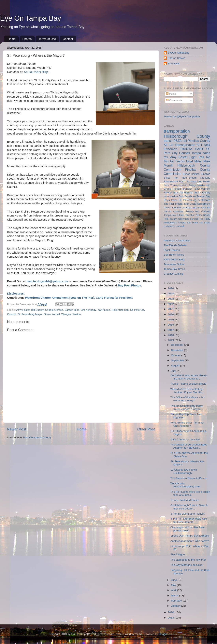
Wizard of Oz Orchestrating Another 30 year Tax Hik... (187, 391)
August (176, 366)
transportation (177, 131)
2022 (171, 304)
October (176, 355)
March (175, 596)
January (176, 606)
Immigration (170, 223)
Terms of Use (47, 39)
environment (170, 226)
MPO (198, 193)
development (203, 189)
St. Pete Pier (194, 181)
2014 (171, 612)
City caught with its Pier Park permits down (187, 529)
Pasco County (172, 208)
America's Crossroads (177, 241)
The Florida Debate (175, 245)
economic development (186, 211)
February (177, 601)
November (178, 350)
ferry (166, 185)
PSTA (177, 141)
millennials (183, 219)
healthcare (204, 200)
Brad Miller (194, 161)
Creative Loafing (173, 274)
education (190, 215)
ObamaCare (189, 208)
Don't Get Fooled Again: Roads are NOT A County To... (189, 377)
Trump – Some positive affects (188, 384)
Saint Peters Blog (174, 259)
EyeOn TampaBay (178, 53)
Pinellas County (199, 141)
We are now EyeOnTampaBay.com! (185, 485)
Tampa (196, 153)
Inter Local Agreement (197, 204)
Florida (177, 189)
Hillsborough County (187, 136)
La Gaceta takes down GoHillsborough (184, 471)
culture (180, 215)
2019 (171, 320)
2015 (171, 340)
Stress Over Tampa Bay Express (190, 536)
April (174, 590)
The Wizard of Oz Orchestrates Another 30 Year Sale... (189, 446)
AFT (200, 145)
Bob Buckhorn (187, 196)
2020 (171, 314)
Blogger (163, 634)
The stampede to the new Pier (188, 560)
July (174, 371)
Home (12, 39)
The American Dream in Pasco (188, 478)
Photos (27, 39)
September (178, 360)
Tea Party (205, 219)
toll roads (205, 223)
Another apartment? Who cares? (190, 541)
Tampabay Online (174, 264)
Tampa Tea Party (188, 223)
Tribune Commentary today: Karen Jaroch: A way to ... (187, 407)
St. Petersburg (188, 200)
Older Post (146, 429)
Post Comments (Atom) (37, 437)
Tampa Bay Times (174, 269)
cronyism (188, 189)
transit (168, 141)
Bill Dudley (37, 310)
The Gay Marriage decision (186, 565)
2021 (171, 309)
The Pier (169, 204)
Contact (68, 39)
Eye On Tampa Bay (31, 18)
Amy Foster (23, 310)
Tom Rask (174, 64)
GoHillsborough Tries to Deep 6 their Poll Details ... (189, 507)
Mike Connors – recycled (185, 439)
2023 (171, 299)
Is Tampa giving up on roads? (188, 514)
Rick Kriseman (120, 310)
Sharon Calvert (177, 58)
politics (195, 174)
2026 (171, 288)
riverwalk (180, 226)
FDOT (182, 181)
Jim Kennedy (88, 310)
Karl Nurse (104, 310)
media (179, 204)
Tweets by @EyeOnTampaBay (182, 116)
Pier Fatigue (178, 554)
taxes (174, 200)
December (178, 345)
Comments (174, 100)
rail (185, 141)
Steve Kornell (52, 314)
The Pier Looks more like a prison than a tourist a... (190, 493)
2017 (171, 330)
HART (199, 149)
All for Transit (203, 215)
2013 (171, 618)
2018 (171, 325)
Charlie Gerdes (54, 310)
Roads (206, 181)
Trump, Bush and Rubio (184, 500)
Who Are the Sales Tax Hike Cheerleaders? (187, 424)
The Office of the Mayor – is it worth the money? (188, 399)
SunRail (194, 219)
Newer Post (17, 429)
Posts (171, 94)
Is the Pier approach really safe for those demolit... (189, 520)
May (174, 585)
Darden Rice (72, 310)
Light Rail (197, 157)
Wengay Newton (71, 314)
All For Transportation (179, 145)
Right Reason (172, 250)
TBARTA (186, 149)
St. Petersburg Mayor (30, 314)
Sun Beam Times (174, 255)
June (174, 580)
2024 (171, 293)
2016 (171, 335)
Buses (186, 174)
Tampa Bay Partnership (178, 193)
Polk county (170, 219)
